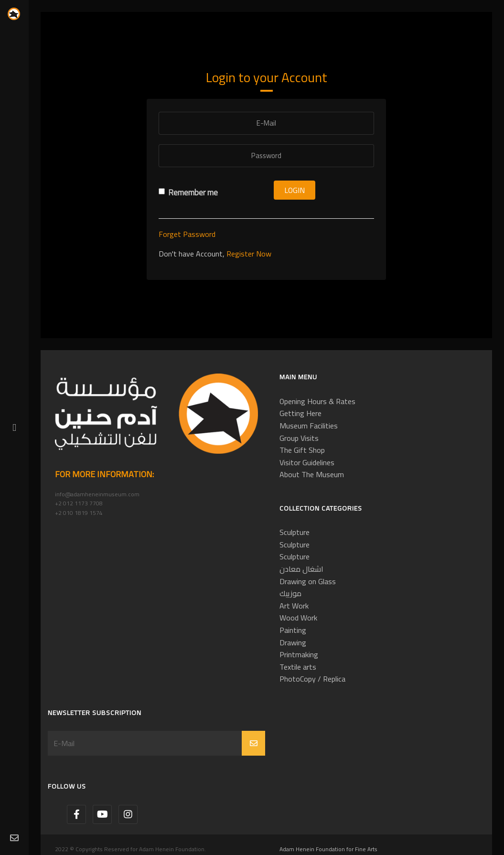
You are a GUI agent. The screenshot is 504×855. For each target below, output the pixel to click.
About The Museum (312, 474)
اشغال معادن (301, 569)
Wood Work (298, 618)
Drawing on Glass (308, 581)
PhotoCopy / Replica (312, 679)
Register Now (249, 254)
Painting (293, 630)
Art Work (294, 606)
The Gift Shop (302, 450)
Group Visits (299, 438)
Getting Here (300, 413)
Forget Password (187, 234)
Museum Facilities (309, 426)
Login (295, 190)
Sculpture (295, 532)
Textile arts (298, 667)
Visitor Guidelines (307, 462)
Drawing (293, 642)
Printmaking (299, 654)
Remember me (188, 193)
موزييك (290, 593)
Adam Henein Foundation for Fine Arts (328, 849)
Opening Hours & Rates (317, 401)
